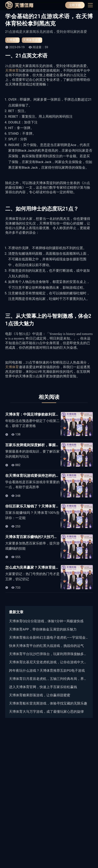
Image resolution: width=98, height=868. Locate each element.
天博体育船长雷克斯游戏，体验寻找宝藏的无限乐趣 (48, 703)
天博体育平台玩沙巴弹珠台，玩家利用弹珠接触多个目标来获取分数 (49, 654)
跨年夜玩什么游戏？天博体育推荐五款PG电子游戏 (47, 671)
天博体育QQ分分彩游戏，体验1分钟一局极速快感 (46, 621)
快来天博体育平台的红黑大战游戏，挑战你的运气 (46, 646)
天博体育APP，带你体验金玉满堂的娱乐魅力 (43, 629)
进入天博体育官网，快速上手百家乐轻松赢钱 (43, 687)
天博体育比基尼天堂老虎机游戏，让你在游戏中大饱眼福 (49, 662)
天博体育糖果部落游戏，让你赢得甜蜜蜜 (40, 695)
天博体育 (12, 40)
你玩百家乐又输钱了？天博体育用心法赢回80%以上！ (48, 506)
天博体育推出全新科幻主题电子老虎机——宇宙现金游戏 (49, 638)
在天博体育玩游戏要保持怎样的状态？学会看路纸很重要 (50, 476)
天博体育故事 (32, 40)
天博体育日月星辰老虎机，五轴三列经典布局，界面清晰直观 (49, 679)
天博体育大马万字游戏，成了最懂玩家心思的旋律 (46, 712)
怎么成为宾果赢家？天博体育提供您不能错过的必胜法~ (50, 567)
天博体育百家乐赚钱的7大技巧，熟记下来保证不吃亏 (48, 537)
